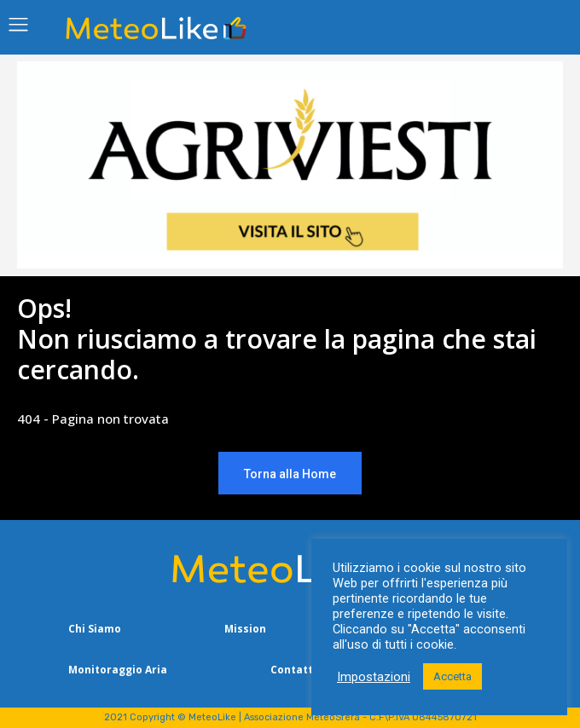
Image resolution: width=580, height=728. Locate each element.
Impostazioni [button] (374, 677)
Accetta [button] (452, 676)
